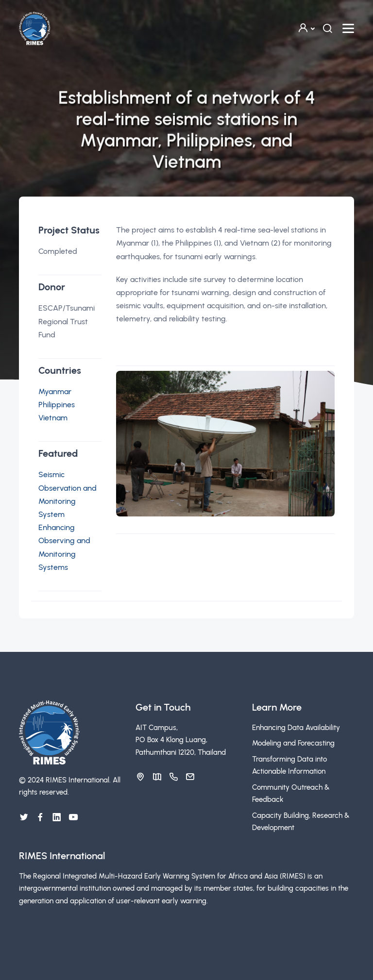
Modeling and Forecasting (293, 743)
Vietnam (53, 418)
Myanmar (55, 391)
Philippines (57, 405)
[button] (306, 28)
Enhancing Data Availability (296, 728)
